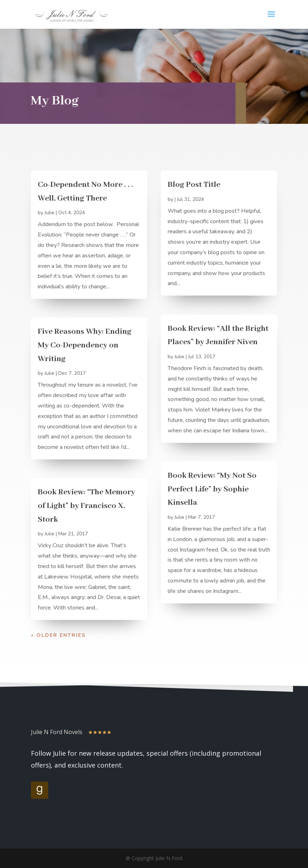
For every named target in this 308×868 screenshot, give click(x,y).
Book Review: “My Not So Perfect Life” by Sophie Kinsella (212, 489)
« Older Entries (58, 635)
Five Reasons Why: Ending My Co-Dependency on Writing (85, 345)
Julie (49, 213)
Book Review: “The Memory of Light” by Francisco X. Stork (86, 506)
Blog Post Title (194, 185)
